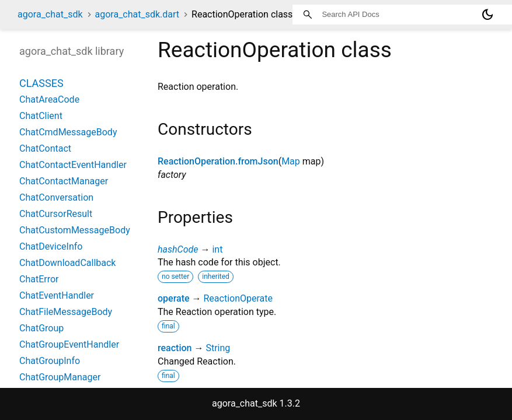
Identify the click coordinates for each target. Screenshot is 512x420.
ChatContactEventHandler (73, 165)
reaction (175, 348)
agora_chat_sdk (50, 14)
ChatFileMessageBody (66, 312)
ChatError (39, 279)
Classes (41, 83)
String (218, 348)
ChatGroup (41, 328)
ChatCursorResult (56, 214)
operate (174, 298)
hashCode (178, 249)
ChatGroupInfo (50, 361)
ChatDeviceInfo (51, 246)
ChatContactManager (64, 181)
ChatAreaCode (49, 99)
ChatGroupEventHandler (69, 344)
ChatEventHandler (57, 295)
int (217, 249)
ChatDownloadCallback (67, 263)
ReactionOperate (238, 298)
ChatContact (45, 148)
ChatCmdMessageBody (68, 132)
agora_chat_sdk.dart (137, 14)
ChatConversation (56, 197)
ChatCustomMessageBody (75, 230)
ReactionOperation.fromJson (218, 161)
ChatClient (41, 116)
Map (291, 161)
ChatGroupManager (60, 377)
